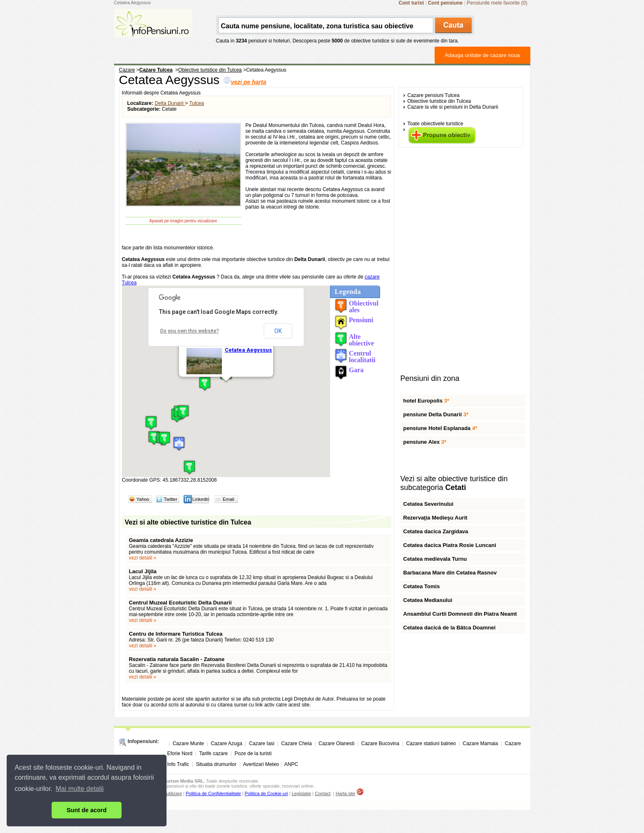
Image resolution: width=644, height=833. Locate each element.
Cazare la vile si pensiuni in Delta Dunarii (453, 107)
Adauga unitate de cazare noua (482, 55)
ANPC (291, 764)
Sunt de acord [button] (87, 810)
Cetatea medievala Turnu (435, 559)
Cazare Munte (188, 743)
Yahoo (143, 499)
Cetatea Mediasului (428, 600)
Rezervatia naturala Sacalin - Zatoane (177, 659)
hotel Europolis (426, 401)
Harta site (345, 793)
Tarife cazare (213, 753)
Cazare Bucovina (380, 743)
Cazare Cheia (296, 743)
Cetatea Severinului (429, 504)
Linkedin (201, 499)
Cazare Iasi (262, 743)
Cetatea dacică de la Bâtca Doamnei (450, 628)
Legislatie (301, 793)
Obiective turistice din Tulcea (439, 101)
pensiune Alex (425, 442)
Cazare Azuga (226, 743)
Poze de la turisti (253, 753)
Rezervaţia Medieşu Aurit (435, 518)
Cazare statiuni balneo (431, 743)
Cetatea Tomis (422, 586)
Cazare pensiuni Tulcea (434, 95)
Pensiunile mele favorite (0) (497, 3)
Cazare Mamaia (481, 743)
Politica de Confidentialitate (213, 793)
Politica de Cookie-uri (266, 793)
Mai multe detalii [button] (80, 789)
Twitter (171, 499)
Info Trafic (178, 764)
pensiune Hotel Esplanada (440, 428)
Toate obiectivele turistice (435, 124)
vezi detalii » (143, 558)
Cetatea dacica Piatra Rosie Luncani (450, 545)
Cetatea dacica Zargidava (436, 531)
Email (229, 499)
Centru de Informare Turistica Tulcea (176, 634)
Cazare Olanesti (336, 743)
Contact (323, 793)
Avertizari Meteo (261, 764)
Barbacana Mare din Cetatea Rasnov (450, 573)
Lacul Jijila (143, 571)
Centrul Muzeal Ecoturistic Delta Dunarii (180, 603)
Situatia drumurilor (216, 764)
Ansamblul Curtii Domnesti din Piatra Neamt (460, 614)
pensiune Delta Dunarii (436, 414)
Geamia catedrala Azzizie (161, 540)
